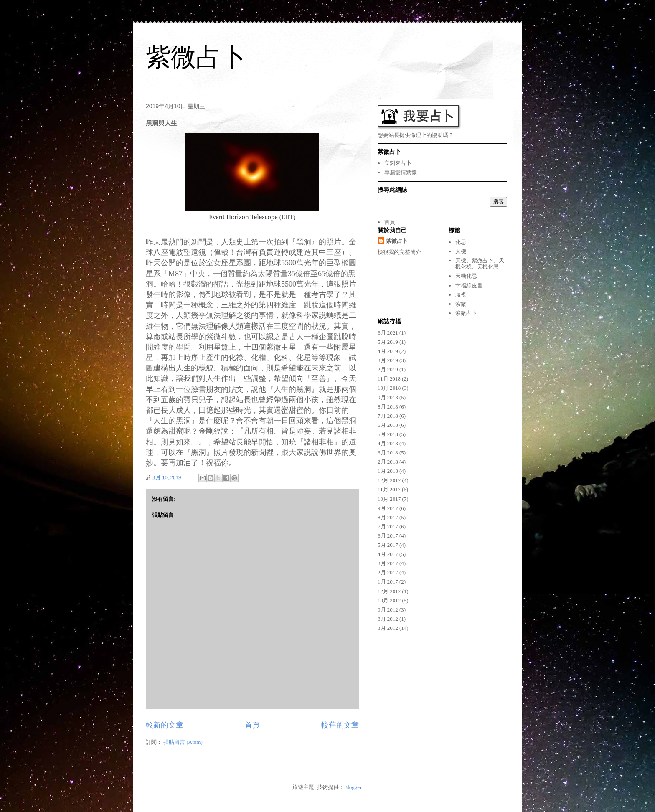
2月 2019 (388, 369)
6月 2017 (388, 536)
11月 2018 (389, 379)
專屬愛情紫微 (401, 172)
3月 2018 (388, 453)
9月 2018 (388, 397)
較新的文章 (165, 725)
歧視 (461, 295)
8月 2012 (388, 619)
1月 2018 (388, 471)
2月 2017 (388, 572)
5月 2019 (388, 342)
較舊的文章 (340, 725)
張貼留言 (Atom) (183, 742)
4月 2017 (388, 554)
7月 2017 (388, 527)
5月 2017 (388, 545)
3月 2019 (388, 360)
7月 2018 (388, 416)
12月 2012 (389, 591)
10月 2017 (389, 499)
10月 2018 (389, 388)
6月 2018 (388, 425)
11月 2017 (389, 489)
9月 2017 (388, 508)
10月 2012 (389, 600)
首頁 (252, 725)
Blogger (353, 787)
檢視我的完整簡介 (399, 252)
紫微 (461, 304)
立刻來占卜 (398, 163)
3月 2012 (388, 628)
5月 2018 (388, 434)
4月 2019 (388, 351)
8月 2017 (388, 517)
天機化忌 (466, 276)
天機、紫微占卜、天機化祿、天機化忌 (480, 264)
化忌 (461, 242)
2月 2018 (388, 462)
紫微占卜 (196, 57)
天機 (461, 251)
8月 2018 (388, 407)
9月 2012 (388, 610)
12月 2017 (389, 480)
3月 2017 (388, 563)
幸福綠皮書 (469, 285)
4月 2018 (388, 443)
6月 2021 (388, 333)
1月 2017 (388, 582)
